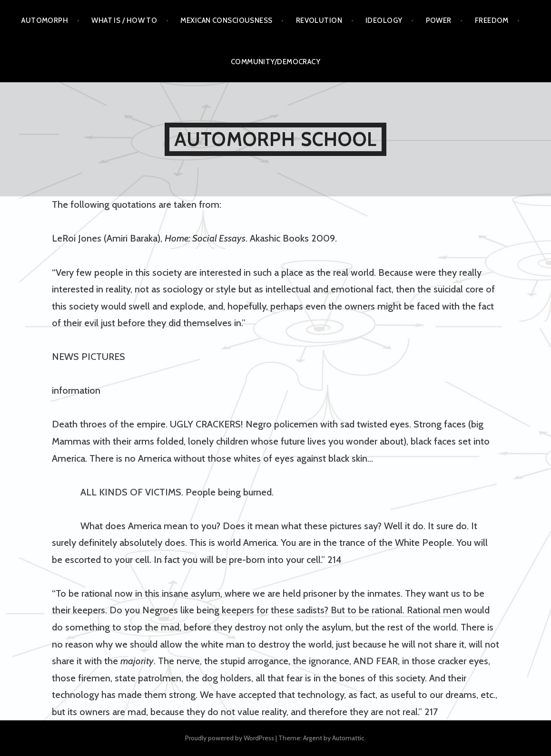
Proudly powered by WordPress (230, 738)
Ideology (384, 20)
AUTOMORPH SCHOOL (275, 139)
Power (439, 20)
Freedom (492, 20)
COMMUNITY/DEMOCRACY (276, 62)
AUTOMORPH (45, 20)
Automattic (348, 738)
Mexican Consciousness (226, 20)
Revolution (319, 20)
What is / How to (124, 20)
